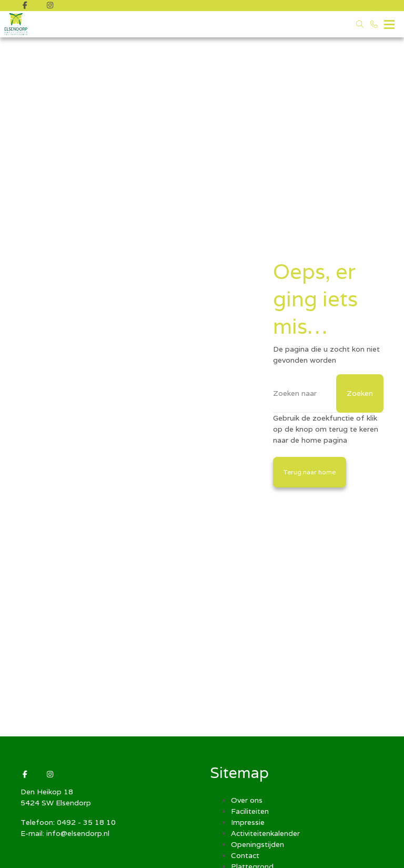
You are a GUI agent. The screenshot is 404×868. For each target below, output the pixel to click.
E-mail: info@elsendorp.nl (65, 833)
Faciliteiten (250, 811)
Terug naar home (310, 472)
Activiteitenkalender (265, 833)
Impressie (248, 822)
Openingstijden (257, 844)
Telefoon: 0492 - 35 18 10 (68, 822)
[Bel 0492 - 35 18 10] (375, 24)
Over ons (247, 800)
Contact (245, 855)
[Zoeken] (328, 393)
